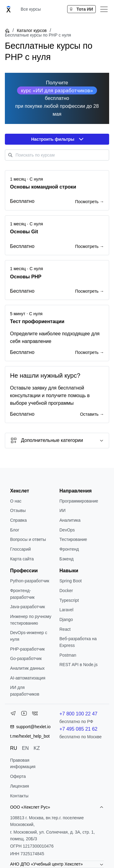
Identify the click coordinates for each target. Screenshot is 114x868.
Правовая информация (23, 764)
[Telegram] (13, 715)
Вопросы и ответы (28, 539)
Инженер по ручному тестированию (31, 620)
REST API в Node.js (79, 665)
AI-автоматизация (28, 678)
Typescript (69, 600)
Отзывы (18, 510)
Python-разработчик (30, 581)
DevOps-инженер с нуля (29, 636)
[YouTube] (24, 715)
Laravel (67, 610)
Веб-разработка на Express (78, 642)
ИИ (63, 510)
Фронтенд (69, 549)
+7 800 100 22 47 (79, 714)
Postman (68, 655)
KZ (37, 748)
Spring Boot (71, 581)
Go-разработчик (26, 658)
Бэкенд (67, 559)
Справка (18, 520)
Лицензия (19, 786)
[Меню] (104, 9)
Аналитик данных (27, 668)
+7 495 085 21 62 (79, 729)
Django (66, 619)
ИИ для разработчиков (25, 691)
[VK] (35, 715)
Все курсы (31, 9)
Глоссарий (20, 549)
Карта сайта (22, 559)
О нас (16, 501)
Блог (15, 530)
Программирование (79, 501)
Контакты (19, 796)
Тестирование (73, 539)
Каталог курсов (32, 30)
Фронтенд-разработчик (22, 594)
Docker (66, 591)
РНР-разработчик (27, 649)
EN (25, 748)
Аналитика (70, 520)
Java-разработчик (28, 607)
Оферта (18, 776)
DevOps (67, 530)
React (65, 629)
